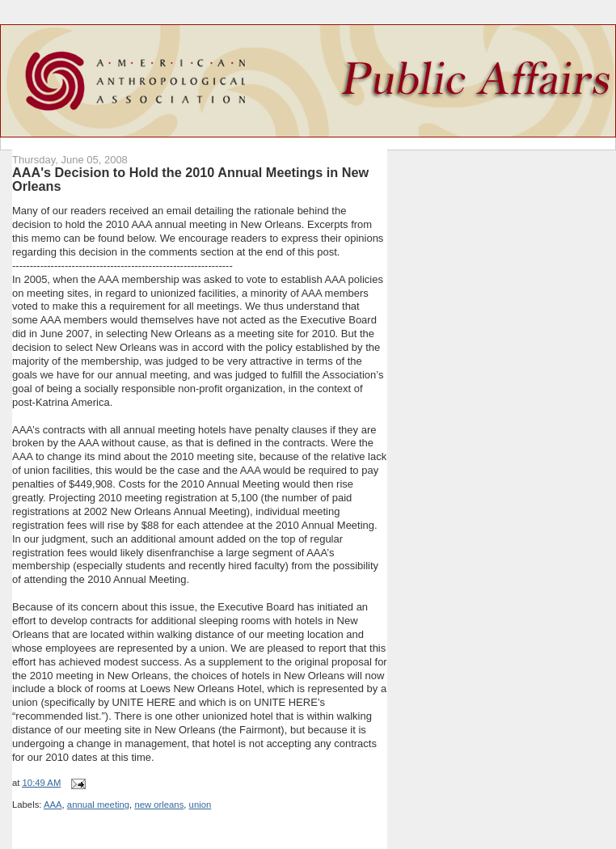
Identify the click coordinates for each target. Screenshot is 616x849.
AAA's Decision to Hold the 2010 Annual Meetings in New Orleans (190, 180)
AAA (53, 805)
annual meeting (98, 805)
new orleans (159, 805)
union (200, 805)
